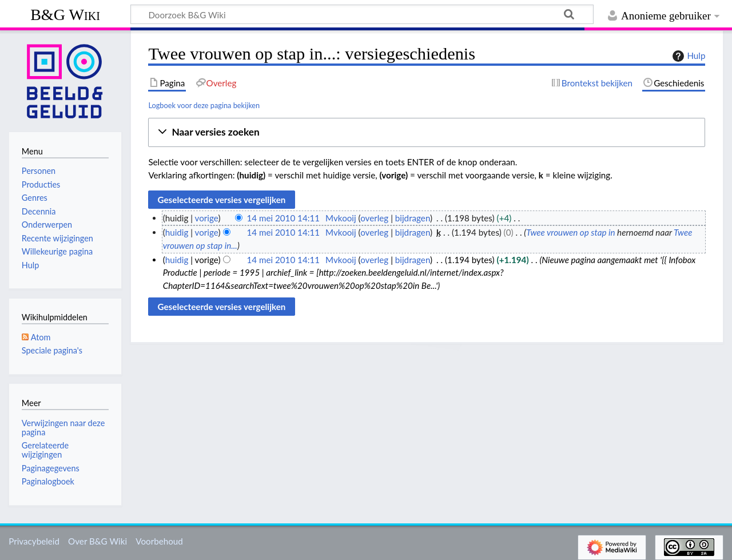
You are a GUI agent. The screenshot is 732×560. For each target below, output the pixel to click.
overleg (374, 218)
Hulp (687, 56)
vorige (207, 218)
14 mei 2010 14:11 (283, 218)
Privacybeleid (34, 541)
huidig (177, 232)
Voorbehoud (159, 541)
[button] (427, 132)
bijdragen (413, 218)
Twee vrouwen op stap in (570, 232)
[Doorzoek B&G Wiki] (362, 14)
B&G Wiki (65, 15)
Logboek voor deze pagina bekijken (204, 105)
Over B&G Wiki (98, 541)
